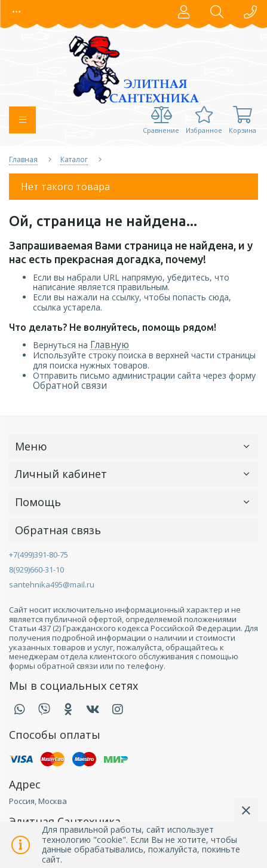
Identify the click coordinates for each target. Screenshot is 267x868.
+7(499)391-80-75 (39, 555)
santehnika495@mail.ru (52, 584)
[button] (17, 12)
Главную (110, 345)
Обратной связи (70, 386)
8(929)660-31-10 (36, 569)
